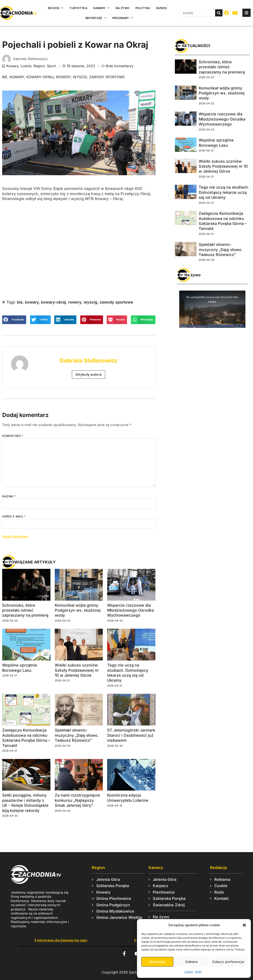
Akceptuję (157, 962)
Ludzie (26, 66)
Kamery (101, 8)
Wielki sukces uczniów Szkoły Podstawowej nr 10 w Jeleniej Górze (77, 670)
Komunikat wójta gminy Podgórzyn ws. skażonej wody (78, 610)
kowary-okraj (40, 77)
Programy (123, 18)
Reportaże (96, 18)
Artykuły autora (89, 374)
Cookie (189, 972)
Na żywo (122, 8)
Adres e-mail (14, 516)
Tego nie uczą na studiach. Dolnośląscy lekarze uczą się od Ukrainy (224, 192)
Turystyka (78, 8)
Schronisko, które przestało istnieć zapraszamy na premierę (25, 610)
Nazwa (9, 496)
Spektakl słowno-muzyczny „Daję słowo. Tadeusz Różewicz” (77, 735)
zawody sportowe (107, 77)
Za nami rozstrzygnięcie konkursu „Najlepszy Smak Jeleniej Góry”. (77, 800)
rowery (63, 77)
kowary (17, 77)
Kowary (12, 66)
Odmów (191, 962)
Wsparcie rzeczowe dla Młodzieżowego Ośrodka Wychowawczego (131, 610)
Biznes (162, 8)
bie (5, 77)
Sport (51, 66)
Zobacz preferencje (228, 962)
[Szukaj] (219, 13)
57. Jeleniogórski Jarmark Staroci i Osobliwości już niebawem (131, 735)
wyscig (80, 77)
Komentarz (13, 436)
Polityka (143, 8)
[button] (244, 925)
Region (56, 8)
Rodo (198, 972)
